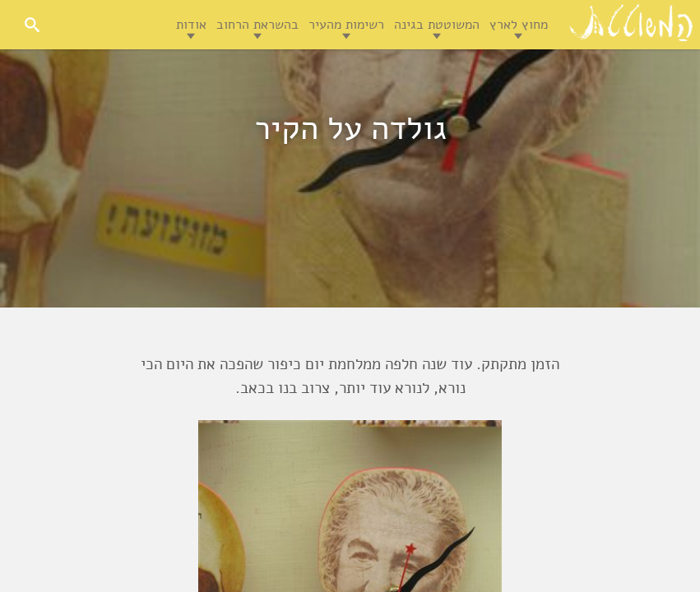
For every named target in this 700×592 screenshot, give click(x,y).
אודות (191, 25)
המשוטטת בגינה (437, 25)
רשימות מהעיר (346, 25)
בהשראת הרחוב (257, 25)
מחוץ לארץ (519, 25)
